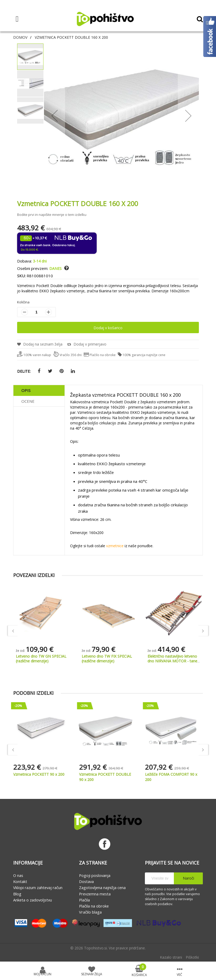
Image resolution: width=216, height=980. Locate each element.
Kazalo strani (171, 957)
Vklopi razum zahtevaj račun (38, 887)
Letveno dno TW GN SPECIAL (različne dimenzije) (107, 659)
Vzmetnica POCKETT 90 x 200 (41, 774)
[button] (67, 268)
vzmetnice (115, 546)
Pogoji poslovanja (95, 875)
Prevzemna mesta (95, 894)
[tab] (39, 390)
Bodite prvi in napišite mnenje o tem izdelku (52, 215)
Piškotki (192, 957)
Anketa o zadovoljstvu (33, 900)
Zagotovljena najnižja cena (102, 887)
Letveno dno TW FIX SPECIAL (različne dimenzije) (173, 659)
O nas (18, 875)
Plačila (84, 900)
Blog (17, 894)
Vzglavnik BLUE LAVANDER (39, 656)
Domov (20, 37)
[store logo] (105, 19)
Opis (26, 390)
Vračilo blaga (90, 912)
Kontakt (20, 881)
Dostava (86, 881)
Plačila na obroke (94, 906)
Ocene (28, 401)
